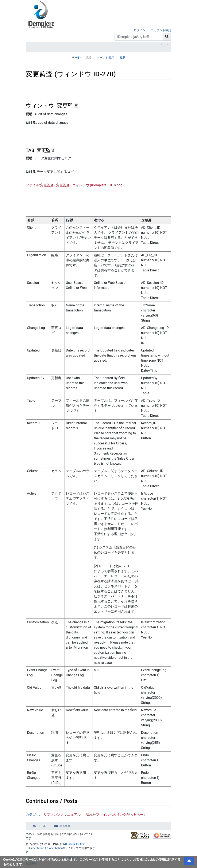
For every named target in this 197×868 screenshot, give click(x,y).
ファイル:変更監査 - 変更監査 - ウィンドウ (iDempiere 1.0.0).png (74, 185)
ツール (42, 826)
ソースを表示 (105, 58)
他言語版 (65, 826)
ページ (76, 58)
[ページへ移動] (167, 37)
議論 (89, 58)
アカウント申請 (161, 30)
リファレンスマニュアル (62, 815)
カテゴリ (32, 815)
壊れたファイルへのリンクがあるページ (116, 815)
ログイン (140, 30)
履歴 (122, 58)
